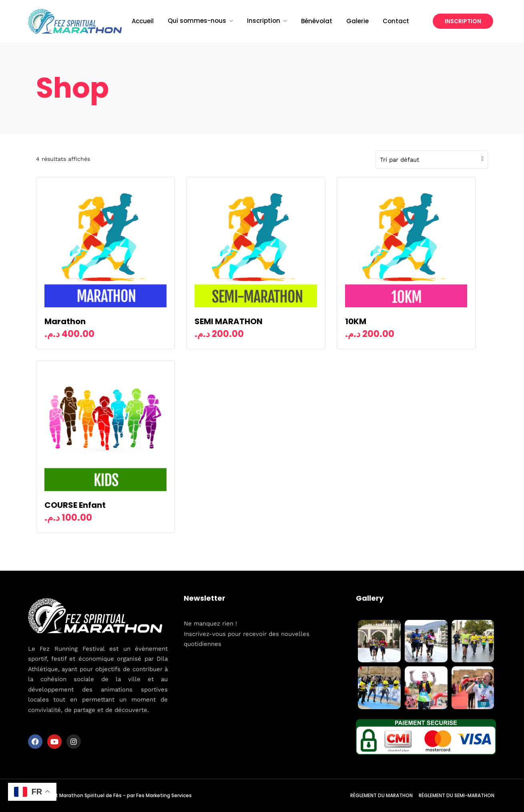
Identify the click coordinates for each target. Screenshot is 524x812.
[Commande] (430, 160)
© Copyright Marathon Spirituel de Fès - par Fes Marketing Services (110, 795)
